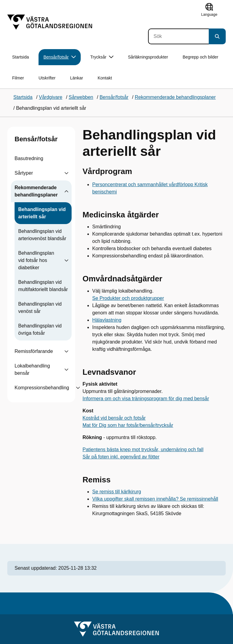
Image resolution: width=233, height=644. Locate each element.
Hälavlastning (107, 320)
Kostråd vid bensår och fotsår (114, 418)
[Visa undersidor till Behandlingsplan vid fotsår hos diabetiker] (66, 260)
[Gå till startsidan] (50, 22)
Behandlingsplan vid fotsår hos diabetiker (36, 260)
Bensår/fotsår (36, 139)
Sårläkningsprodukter (148, 57)
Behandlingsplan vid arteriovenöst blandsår (42, 235)
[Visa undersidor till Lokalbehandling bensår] (66, 370)
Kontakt (105, 78)
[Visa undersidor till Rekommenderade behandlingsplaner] (66, 191)
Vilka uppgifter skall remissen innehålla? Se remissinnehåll (155, 499)
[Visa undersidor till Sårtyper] (66, 173)
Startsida (20, 57)
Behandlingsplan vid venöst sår (40, 308)
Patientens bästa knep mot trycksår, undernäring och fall (143, 449)
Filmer (18, 78)
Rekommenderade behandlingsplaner (36, 191)
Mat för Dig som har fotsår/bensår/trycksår (128, 425)
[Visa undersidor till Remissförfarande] (66, 351)
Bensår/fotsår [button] (59, 57)
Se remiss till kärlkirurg (117, 492)
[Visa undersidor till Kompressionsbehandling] (78, 388)
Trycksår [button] (102, 57)
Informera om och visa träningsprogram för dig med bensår (146, 399)
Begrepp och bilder (201, 57)
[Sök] (178, 36)
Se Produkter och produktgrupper (128, 298)
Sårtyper (24, 173)
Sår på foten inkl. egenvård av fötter (121, 457)
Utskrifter (47, 78)
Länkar (77, 78)
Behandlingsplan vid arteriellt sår (42, 213)
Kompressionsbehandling (42, 388)
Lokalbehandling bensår (32, 369)
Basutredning (29, 158)
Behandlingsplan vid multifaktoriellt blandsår (43, 286)
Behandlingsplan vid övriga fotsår (40, 329)
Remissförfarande (34, 351)
